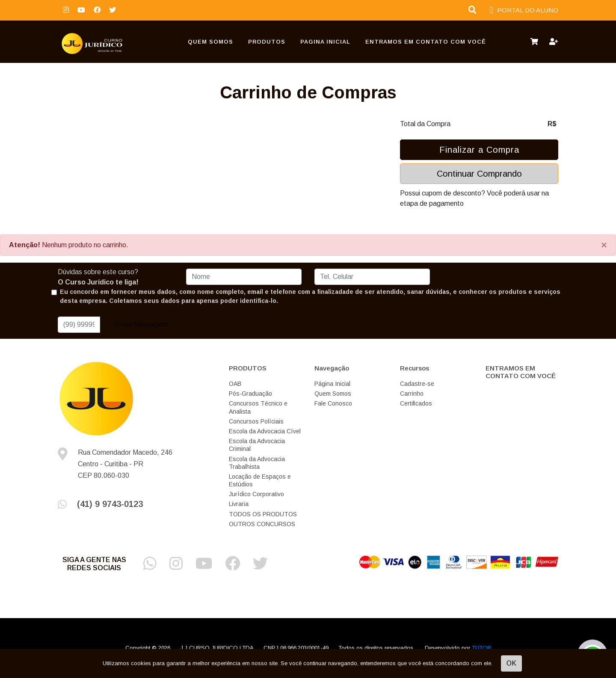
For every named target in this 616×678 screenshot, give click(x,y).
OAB (235, 384)
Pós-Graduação (250, 394)
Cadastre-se (417, 384)
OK (511, 663)
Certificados (416, 403)
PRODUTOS (267, 42)
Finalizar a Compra (479, 150)
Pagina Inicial (325, 42)
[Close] (604, 245)
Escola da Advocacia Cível (265, 431)
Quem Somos (210, 42)
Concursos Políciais (256, 421)
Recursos (415, 368)
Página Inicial (332, 384)
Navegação (332, 368)
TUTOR (481, 648)
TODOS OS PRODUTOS (263, 514)
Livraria (239, 504)
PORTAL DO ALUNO (524, 10)
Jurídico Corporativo (256, 494)
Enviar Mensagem (141, 324)
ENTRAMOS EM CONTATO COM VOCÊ (426, 42)
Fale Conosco (333, 403)
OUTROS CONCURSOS (262, 524)
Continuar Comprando (479, 174)
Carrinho (412, 394)
